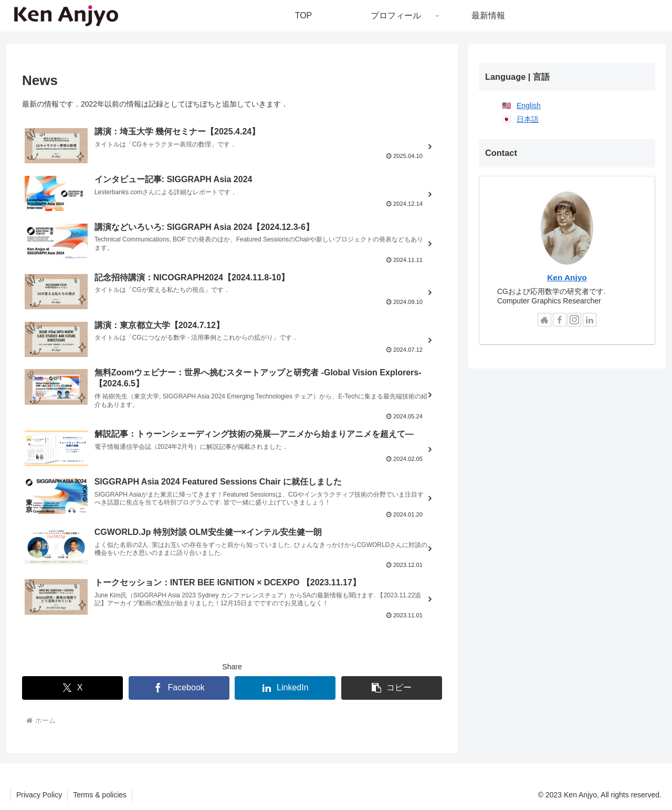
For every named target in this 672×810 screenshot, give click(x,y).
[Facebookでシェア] (179, 688)
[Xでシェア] (72, 688)
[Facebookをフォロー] (560, 320)
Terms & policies (100, 795)
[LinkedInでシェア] (285, 688)
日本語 (528, 119)
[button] (392, 688)
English (529, 106)
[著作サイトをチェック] (544, 320)
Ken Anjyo (567, 277)
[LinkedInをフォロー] (590, 320)
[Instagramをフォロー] (574, 320)
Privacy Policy (39, 795)
